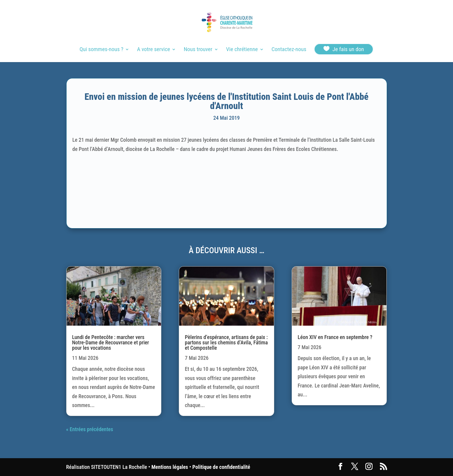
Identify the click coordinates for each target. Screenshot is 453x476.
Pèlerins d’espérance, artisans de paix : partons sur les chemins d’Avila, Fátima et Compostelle (226, 342)
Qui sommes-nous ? (101, 50)
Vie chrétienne (242, 50)
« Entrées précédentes (90, 429)
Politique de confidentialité (221, 467)
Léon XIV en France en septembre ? (335, 337)
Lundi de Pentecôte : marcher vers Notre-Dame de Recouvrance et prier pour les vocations (111, 342)
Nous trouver (198, 50)
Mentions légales (170, 467)
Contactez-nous (289, 50)
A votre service (153, 50)
